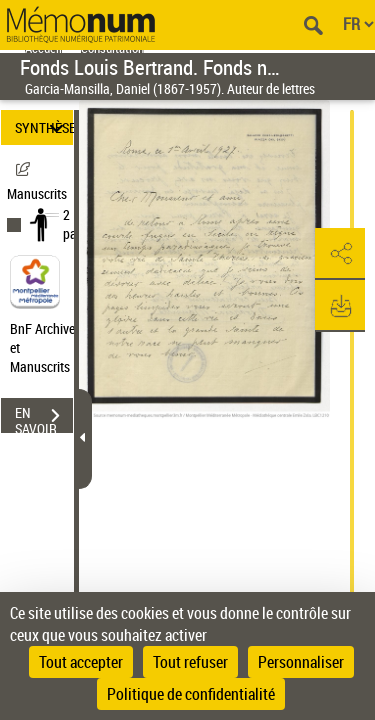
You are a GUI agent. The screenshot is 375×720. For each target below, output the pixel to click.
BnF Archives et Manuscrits (48, 347)
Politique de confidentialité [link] (191, 694)
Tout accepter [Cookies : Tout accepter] (81, 662)
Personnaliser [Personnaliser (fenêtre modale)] (301, 662)
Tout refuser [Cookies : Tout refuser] (190, 662)
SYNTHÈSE (44, 127)
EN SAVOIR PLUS (44, 418)
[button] (340, 254)
